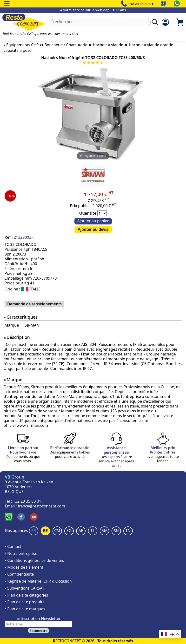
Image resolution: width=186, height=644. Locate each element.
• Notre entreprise (21, 553)
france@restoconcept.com (41, 506)
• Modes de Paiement (24, 567)
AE (81, 531)
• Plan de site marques (25, 609)
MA (104, 531)
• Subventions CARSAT (25, 588)
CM (57, 531)
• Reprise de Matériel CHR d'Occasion (38, 581)
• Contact (13, 546)
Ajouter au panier (93, 221)
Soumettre (39, 631)
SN (116, 531)
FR (33, 531)
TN (128, 531)
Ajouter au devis (93, 229)
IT (93, 531)
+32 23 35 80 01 (141, 4)
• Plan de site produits (25, 602)
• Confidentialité (19, 574)
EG (69, 531)
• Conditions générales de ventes (34, 560)
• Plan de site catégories (26, 595)
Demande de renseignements (34, 304)
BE (45, 531)
